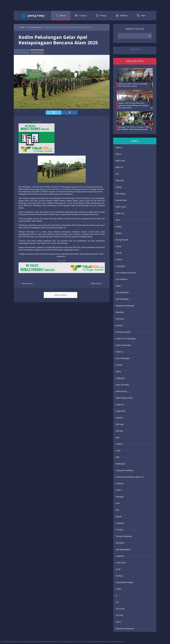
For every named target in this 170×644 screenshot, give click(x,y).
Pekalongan (120, 464)
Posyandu (120, 523)
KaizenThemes (118, 641)
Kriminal (119, 365)
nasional (119, 418)
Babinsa (119, 147)
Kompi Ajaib (87, 641)
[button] (54, 113)
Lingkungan (120, 378)
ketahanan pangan (123, 332)
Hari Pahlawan (121, 279)
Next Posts (98, 283)
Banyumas (120, 180)
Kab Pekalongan (122, 292)
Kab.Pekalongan (122, 299)
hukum (118, 286)
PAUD (118, 451)
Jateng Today (36, 16)
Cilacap (118, 246)
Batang (119, 187)
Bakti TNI (119, 167)
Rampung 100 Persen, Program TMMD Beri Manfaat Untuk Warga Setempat (134, 128)
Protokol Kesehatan (124, 536)
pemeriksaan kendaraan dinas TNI (130, 477)
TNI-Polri (119, 615)
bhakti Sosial (121, 207)
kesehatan (120, 319)
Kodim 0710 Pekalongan (126, 338)
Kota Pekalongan (123, 358)
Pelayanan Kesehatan (124, 470)
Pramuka (119, 530)
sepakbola (120, 556)
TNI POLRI (120, 609)
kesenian (119, 325)
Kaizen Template (99, 641)
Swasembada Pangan (124, 582)
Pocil (118, 503)
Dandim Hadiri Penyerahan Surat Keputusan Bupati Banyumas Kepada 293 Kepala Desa (133, 105)
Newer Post (25, 283)
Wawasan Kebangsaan (125, 628)
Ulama (118, 622)
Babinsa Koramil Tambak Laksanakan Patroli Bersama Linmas (133, 85)
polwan (119, 516)
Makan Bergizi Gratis (124, 398)
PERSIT (119, 490)
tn (116, 595)
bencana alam (121, 200)
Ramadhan (120, 543)
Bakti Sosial (120, 161)
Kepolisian (120, 312)
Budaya (119, 233)
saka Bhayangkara (123, 549)
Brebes (119, 226)
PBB (117, 457)
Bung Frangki (33, 641)
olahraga (119, 431)
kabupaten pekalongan (125, 306)
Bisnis (118, 220)
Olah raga (120, 424)
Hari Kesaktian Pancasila (126, 273)
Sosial (118, 569)
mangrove (120, 404)
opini (118, 437)
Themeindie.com (54, 641)
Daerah (119, 253)
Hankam (119, 259)
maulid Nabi (120, 411)
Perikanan (120, 483)
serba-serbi (120, 563)
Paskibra (119, 444)
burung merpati (122, 240)
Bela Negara (121, 193)
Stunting (119, 576)
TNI (117, 602)
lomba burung (121, 391)
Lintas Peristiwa (122, 385)
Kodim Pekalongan (123, 345)
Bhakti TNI (120, 213)
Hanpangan (120, 266)
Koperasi (119, 352)
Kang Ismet (75, 641)
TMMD (118, 589)
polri (117, 510)
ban (117, 174)
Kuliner (118, 371)
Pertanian (120, 497)
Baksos (119, 154)
